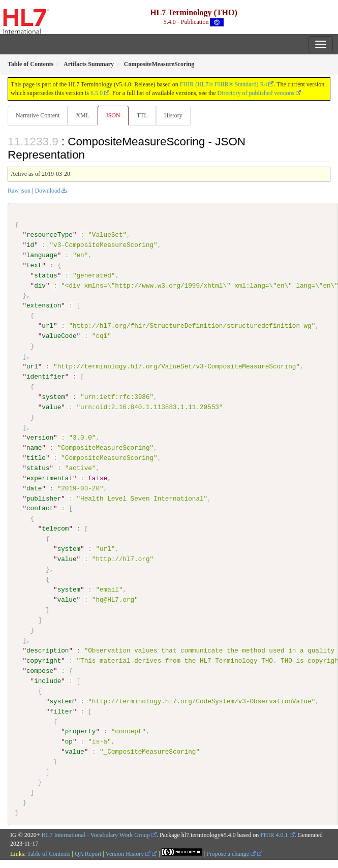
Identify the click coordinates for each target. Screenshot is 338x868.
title (36, 457)
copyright (44, 660)
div (40, 285)
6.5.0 (97, 93)
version (40, 437)
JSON (113, 115)
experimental (50, 478)
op (69, 741)
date (34, 488)
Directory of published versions (256, 93)
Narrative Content (38, 115)
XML (83, 115)
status (45, 275)
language (42, 255)
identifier (46, 377)
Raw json (19, 191)
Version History (128, 853)
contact (40, 508)
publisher (44, 498)
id (30, 245)
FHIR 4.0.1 (274, 834)
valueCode (59, 336)
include (48, 680)
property (81, 731)
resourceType (50, 235)
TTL (142, 115)
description (48, 650)
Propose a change (231, 853)
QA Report (88, 853)
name (34, 447)
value (51, 407)
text (34, 265)
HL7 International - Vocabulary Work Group (96, 834)
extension (44, 305)
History (173, 115)
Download (47, 191)
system (53, 397)
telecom (55, 529)
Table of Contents (49, 853)
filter (61, 711)
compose (40, 670)
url (48, 326)
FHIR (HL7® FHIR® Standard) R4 (224, 84)
